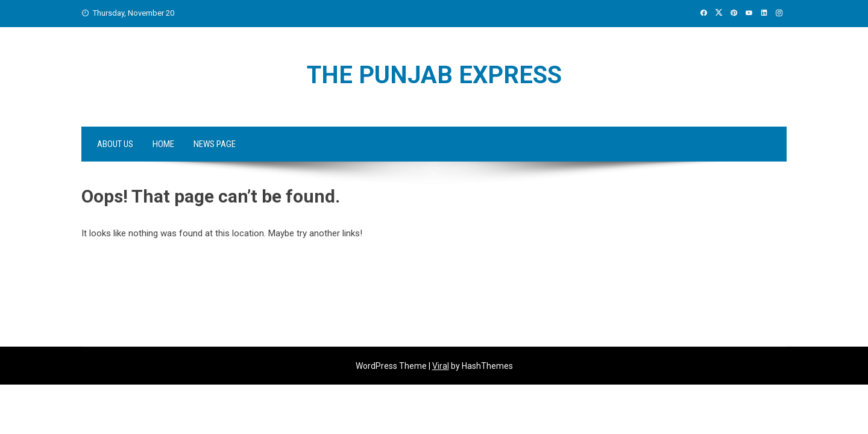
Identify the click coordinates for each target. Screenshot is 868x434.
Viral (441, 366)
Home (163, 144)
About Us (115, 144)
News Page (215, 144)
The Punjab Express (434, 75)
